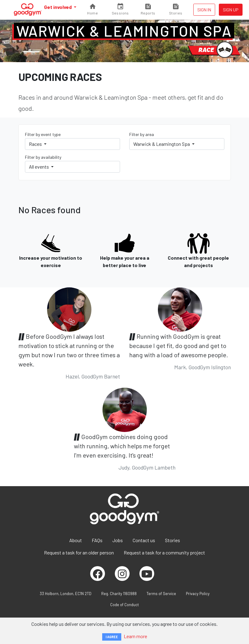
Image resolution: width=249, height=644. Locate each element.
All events (39, 167)
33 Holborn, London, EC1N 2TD (66, 594)
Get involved (58, 7)
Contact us (144, 540)
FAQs (97, 540)
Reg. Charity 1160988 (119, 594)
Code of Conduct (125, 605)
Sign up (231, 10)
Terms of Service (161, 594)
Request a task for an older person (79, 552)
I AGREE (112, 637)
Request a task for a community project (164, 552)
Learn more (135, 636)
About (76, 540)
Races (36, 144)
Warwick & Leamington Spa (124, 31)
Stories (173, 540)
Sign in (204, 10)
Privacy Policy (198, 594)
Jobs (118, 540)
